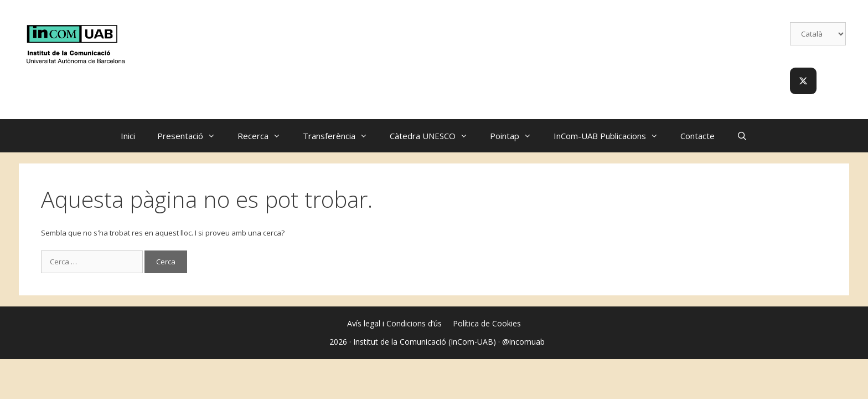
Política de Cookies (487, 323)
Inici (128, 136)
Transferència (341, 136)
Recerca (265, 136)
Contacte (697, 136)
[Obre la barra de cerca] (742, 136)
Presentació (192, 136)
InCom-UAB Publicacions (611, 136)
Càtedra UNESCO (434, 136)
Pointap (516, 136)
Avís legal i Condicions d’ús (394, 323)
